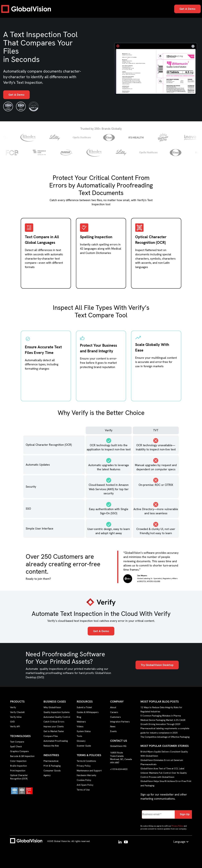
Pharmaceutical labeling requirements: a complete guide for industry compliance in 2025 (165, 730)
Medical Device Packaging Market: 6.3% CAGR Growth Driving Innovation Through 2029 (163, 722)
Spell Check (16, 746)
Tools (79, 736)
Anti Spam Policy (85, 785)
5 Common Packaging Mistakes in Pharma (161, 716)
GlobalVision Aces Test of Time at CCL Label (162, 768)
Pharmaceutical (51, 761)
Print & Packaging (52, 766)
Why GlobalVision (52, 707)
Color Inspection (18, 761)
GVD (12, 722)
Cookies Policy (84, 780)
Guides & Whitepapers (88, 712)
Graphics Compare (19, 751)
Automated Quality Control (57, 717)
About (113, 707)
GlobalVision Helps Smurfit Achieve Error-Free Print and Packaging (166, 783)
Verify (13, 707)
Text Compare (17, 742)
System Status (84, 731)
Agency (47, 775)
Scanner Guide (84, 746)
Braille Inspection (18, 766)
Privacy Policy (84, 766)
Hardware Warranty (86, 775)
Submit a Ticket (84, 707)
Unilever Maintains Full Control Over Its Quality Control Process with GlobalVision (164, 775)
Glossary (81, 741)
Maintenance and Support (89, 771)
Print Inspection (18, 771)
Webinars (81, 722)
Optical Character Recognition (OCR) (19, 777)
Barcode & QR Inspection (22, 756)
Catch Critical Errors (54, 722)
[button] (181, 842)
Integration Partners (120, 722)
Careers (114, 712)
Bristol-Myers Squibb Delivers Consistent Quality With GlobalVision (164, 754)
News (113, 726)
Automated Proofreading (56, 741)
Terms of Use (83, 790)
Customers (115, 717)
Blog (79, 717)
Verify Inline (16, 717)
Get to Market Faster (54, 731)
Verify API (15, 726)
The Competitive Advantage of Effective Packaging (165, 737)
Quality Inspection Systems (57, 712)
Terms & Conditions (86, 761)
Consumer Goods (52, 771)
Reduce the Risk (51, 746)
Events (113, 731)
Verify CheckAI (17, 712)
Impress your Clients (54, 726)
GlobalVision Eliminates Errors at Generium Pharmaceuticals (162, 762)
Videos (80, 726)
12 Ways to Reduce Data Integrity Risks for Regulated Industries (161, 709)
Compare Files (51, 736)
